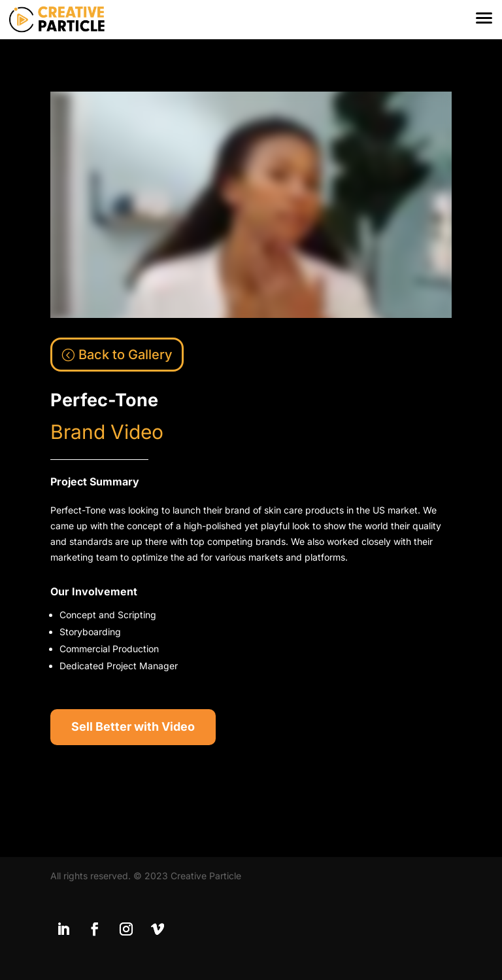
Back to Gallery (125, 355)
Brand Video (107, 432)
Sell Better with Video (133, 726)
